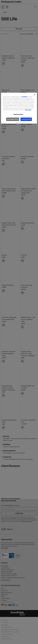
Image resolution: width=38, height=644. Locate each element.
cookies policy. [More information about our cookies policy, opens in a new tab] (28, 110)
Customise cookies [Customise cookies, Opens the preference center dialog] (18, 114)
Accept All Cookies (26, 119)
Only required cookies (13, 119)
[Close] (35, 95)
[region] (19, 108)
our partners (24, 97)
